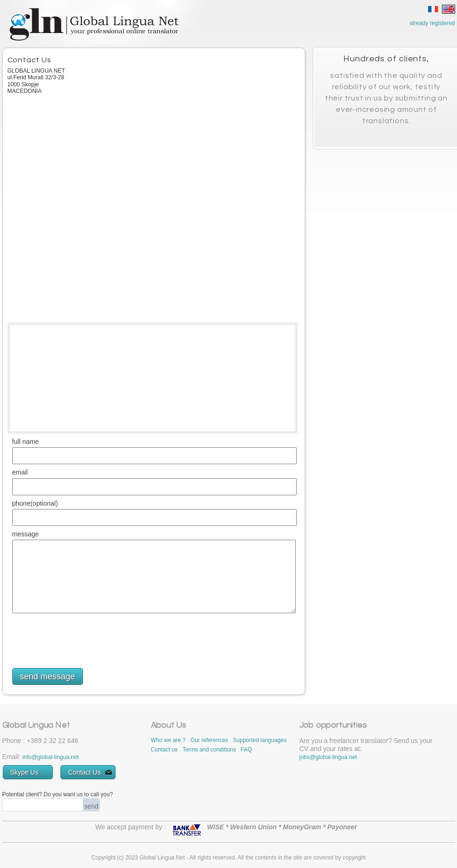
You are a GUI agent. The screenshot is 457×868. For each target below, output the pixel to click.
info (27, 757)
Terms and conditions (209, 750)
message (26, 534)
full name (26, 442)
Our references (209, 740)
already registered (432, 23)
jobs (305, 757)
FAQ (246, 750)
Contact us (164, 750)
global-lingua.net (58, 757)
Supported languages (260, 740)
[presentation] (84, 638)
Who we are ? (168, 740)
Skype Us (31, 772)
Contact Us (90, 772)
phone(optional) (35, 504)
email (20, 472)
